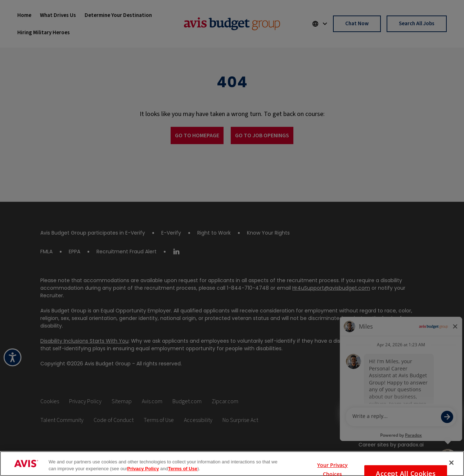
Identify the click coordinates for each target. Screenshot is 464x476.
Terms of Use (183, 469)
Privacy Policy (143, 469)
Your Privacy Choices (332, 463)
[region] (232, 464)
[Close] (451, 463)
